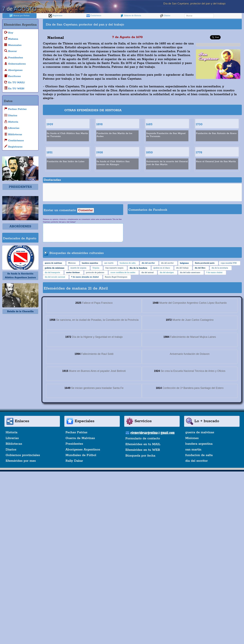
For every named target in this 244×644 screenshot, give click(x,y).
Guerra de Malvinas (80, 438)
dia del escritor (196, 461)
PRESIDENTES (20, 187)
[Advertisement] (192, 24)
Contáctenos (94, 16)
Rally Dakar (74, 461)
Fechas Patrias (76, 432)
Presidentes (74, 444)
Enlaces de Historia (131, 16)
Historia (12, 432)
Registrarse (55, 16)
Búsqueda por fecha (140, 456)
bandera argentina (199, 444)
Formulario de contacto (143, 438)
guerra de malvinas (200, 432)
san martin (193, 450)
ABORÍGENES (20, 226)
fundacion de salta (199, 455)
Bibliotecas (14, 444)
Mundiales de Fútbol (81, 455)
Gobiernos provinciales (23, 455)
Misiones (192, 438)
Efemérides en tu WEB (143, 450)
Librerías (12, 438)
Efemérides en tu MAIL (143, 444)
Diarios (165, 16)
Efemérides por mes (21, 461)
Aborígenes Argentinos (83, 450)
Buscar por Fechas (19, 16)
